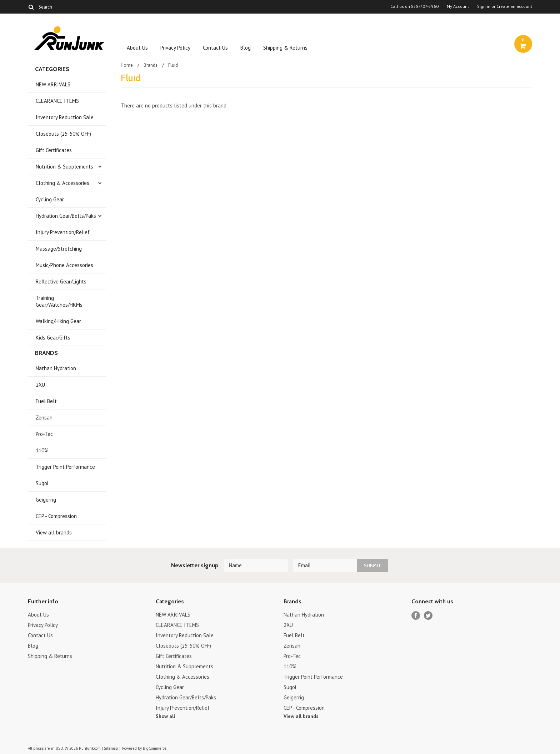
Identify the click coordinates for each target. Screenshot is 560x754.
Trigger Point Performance (65, 467)
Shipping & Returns (285, 48)
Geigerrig (46, 500)
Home (127, 65)
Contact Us (215, 48)
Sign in (484, 6)
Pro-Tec (44, 434)
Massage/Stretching (59, 249)
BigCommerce (155, 748)
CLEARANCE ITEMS (57, 101)
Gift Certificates (54, 150)
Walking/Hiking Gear (58, 321)
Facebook (416, 616)
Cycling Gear (50, 199)
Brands (151, 65)
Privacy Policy (175, 48)
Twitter (428, 616)
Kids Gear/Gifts (53, 338)
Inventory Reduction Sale (65, 117)
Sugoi (42, 483)
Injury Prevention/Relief (63, 232)
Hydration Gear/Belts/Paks (66, 216)
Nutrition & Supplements (64, 167)
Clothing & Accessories (62, 183)
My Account (458, 6)
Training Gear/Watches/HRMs (59, 301)
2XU (40, 385)
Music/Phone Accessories (64, 265)
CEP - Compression (56, 516)
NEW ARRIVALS (53, 84)
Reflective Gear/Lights (61, 282)
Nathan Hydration (56, 368)
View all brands (54, 532)
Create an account (514, 6)
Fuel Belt (46, 401)
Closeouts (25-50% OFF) (63, 134)
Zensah (44, 418)
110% (42, 450)
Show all (165, 716)
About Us (137, 48)
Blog (246, 48)
